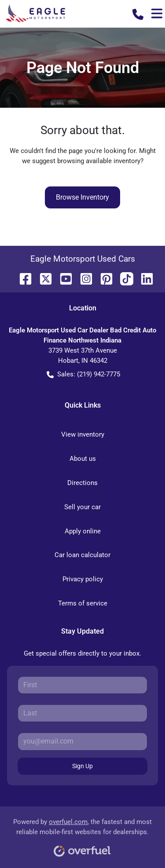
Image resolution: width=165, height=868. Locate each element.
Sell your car (82, 507)
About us (83, 459)
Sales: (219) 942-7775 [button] (83, 374)
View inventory (83, 434)
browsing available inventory (99, 161)
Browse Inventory (82, 197)
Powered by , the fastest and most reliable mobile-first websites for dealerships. (82, 834)
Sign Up (82, 766)
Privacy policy (83, 579)
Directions (82, 483)
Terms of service (83, 603)
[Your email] (82, 741)
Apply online (83, 531)
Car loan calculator (82, 555)
